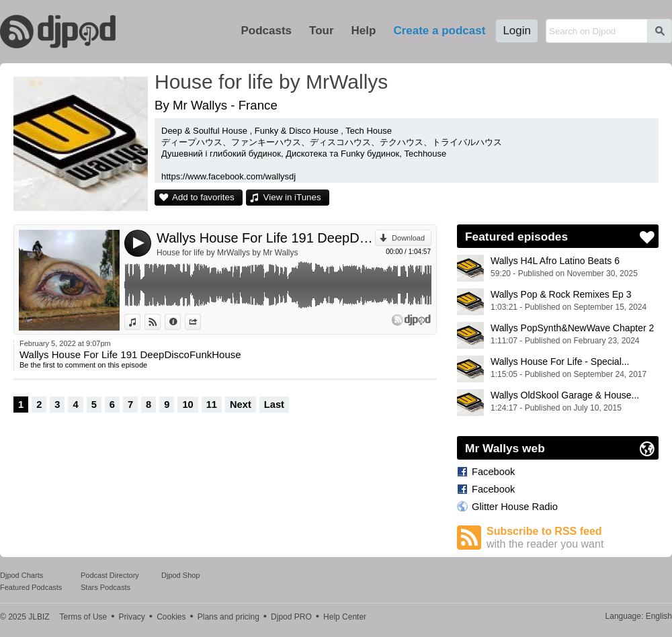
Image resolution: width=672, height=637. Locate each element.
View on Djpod (160, 322)
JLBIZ (39, 617)
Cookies (171, 617)
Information (180, 322)
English (659, 616)
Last (274, 405)
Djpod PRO (291, 617)
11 (212, 405)
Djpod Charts (22, 575)
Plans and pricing (228, 617)
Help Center (345, 617)
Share (201, 322)
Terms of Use (84, 617)
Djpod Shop (181, 575)
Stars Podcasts (106, 587)
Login (517, 31)
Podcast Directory (110, 575)
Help (364, 31)
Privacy (132, 617)
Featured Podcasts (31, 587)
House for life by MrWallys (271, 82)
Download (408, 238)
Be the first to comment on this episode (83, 365)
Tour (322, 31)
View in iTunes (292, 197)
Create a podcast (439, 31)
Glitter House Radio (515, 507)
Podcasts (266, 31)
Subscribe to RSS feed (573, 538)
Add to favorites (203, 197)
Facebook (493, 472)
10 (187, 405)
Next (241, 405)
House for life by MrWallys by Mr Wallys (227, 253)
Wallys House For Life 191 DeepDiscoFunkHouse (266, 238)
